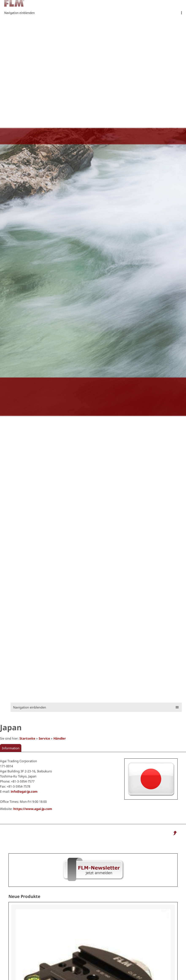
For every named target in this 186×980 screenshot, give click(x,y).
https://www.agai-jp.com (33, 809)
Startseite (27, 738)
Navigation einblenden (19, 13)
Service (44, 738)
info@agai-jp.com (24, 791)
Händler (60, 738)
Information (11, 748)
